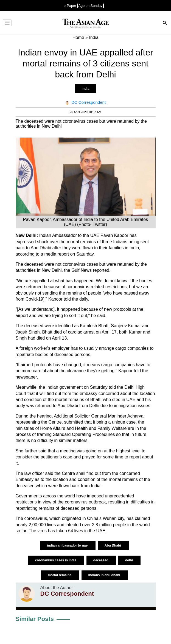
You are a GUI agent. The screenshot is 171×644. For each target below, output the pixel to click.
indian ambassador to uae (68, 545)
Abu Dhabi (113, 545)
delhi (129, 560)
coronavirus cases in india (56, 560)
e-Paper (70, 6)
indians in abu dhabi (105, 575)
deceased (101, 560)
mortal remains (60, 575)
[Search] (165, 23)
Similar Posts (35, 619)
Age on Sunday (91, 6)
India (85, 89)
